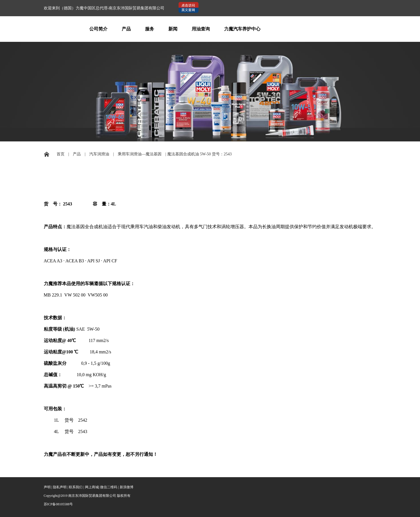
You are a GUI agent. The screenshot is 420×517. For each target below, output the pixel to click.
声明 (47, 487)
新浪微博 (127, 487)
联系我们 (76, 487)
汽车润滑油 (99, 154)
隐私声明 (60, 487)
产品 (126, 29)
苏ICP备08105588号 (58, 504)
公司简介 (98, 29)
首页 (61, 154)
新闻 (173, 29)
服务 (150, 29)
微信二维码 (109, 487)
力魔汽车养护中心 (242, 29)
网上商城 (92, 487)
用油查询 (201, 29)
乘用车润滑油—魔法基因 (140, 154)
